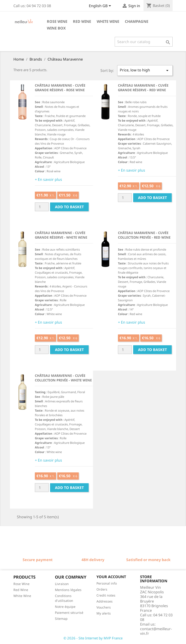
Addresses (105, 601)
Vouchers (104, 607)
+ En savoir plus (48, 179)
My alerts (104, 613)
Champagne (137, 21)
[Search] (144, 42)
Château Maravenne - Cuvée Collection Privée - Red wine (144, 235)
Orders (102, 589)
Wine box (56, 28)
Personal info (107, 583)
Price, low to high (145, 70)
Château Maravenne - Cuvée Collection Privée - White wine (63, 378)
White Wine (22, 596)
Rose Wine (21, 584)
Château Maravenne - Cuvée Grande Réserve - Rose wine (60, 88)
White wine (108, 21)
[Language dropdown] (101, 6)
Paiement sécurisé (69, 613)
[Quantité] (42, 207)
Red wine (82, 21)
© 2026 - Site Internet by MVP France (93, 638)
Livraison (62, 584)
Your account (111, 577)
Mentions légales (68, 590)
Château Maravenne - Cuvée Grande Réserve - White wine (61, 235)
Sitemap (61, 619)
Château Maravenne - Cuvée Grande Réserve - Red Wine (143, 88)
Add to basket (69, 207)
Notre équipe (65, 607)
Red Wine (21, 590)
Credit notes (106, 595)
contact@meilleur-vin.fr (156, 631)
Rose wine (57, 21)
